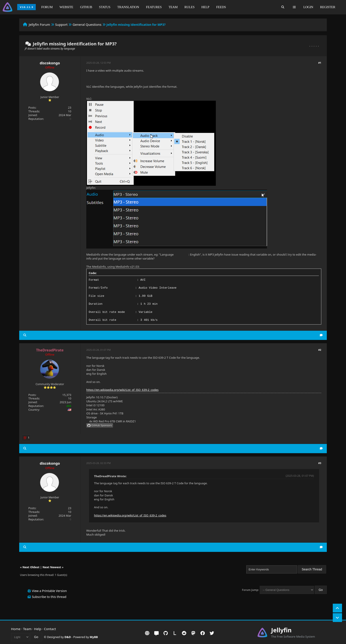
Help (205, 7)
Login (308, 7)
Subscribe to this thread (49, 597)
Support (61, 24)
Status (105, 7)
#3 (320, 463)
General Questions (87, 24)
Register (328, 7)
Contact (50, 629)
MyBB (94, 637)
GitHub (86, 7)
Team (173, 7)
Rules (190, 7)
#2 (320, 350)
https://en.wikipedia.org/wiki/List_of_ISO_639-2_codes (122, 390)
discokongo (50, 63)
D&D (68, 637)
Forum (47, 7)
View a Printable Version (49, 591)
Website (66, 7)
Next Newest (52, 567)
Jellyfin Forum (39, 24)
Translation (128, 7)
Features (154, 7)
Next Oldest (31, 567)
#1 (320, 63)
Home (16, 629)
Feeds (221, 7)
